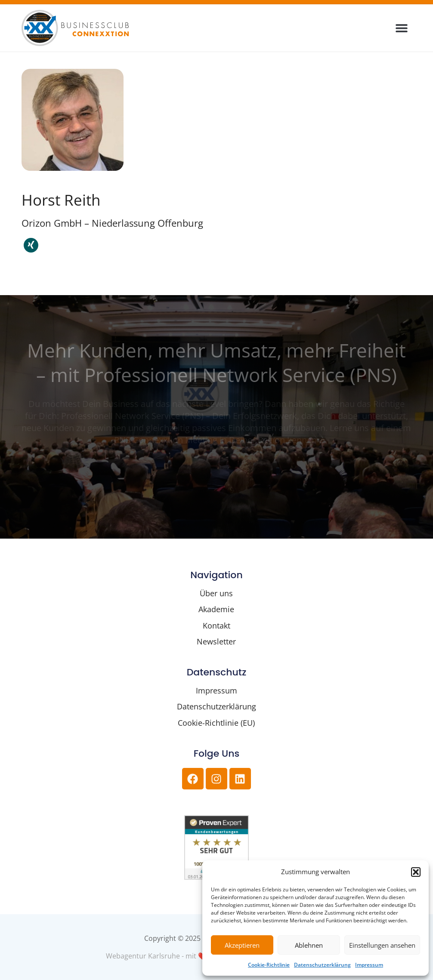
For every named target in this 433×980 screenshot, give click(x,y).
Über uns (216, 593)
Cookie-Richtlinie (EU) (216, 723)
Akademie (216, 609)
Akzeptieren (242, 945)
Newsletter (216, 641)
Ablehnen (309, 945)
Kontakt (216, 626)
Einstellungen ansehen (382, 945)
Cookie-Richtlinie (269, 965)
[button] (416, 872)
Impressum (369, 965)
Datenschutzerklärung (322, 965)
